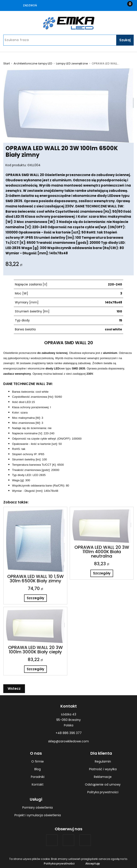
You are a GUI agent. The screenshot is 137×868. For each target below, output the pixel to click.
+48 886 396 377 (69, 733)
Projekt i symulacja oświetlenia (38, 815)
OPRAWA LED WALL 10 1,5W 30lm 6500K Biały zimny (35, 579)
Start (7, 64)
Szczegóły (35, 598)
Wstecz (14, 689)
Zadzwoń (30, 5)
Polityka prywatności (103, 792)
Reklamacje (103, 777)
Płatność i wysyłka (103, 769)
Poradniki (38, 777)
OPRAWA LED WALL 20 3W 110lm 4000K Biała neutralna (102, 552)
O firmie (38, 761)
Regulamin (103, 761)
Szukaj (125, 40)
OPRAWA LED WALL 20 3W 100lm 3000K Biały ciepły (35, 650)
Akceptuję (93, 864)
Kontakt (38, 784)
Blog (38, 769)
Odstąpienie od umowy (103, 784)
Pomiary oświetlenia (38, 807)
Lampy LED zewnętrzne (72, 64)
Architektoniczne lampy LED (33, 64)
